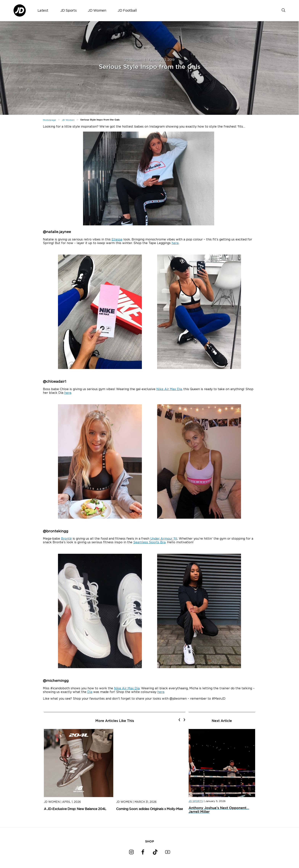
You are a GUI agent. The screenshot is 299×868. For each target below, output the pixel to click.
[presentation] (179, 720)
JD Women (97, 11)
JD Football (127, 11)
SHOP (150, 841)
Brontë (66, 539)
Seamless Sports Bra (149, 542)
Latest (43, 11)
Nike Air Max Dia (169, 389)
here (175, 243)
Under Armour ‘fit (164, 539)
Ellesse (117, 240)
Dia (90, 692)
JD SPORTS (196, 801)
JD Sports (69, 11)
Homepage (49, 120)
